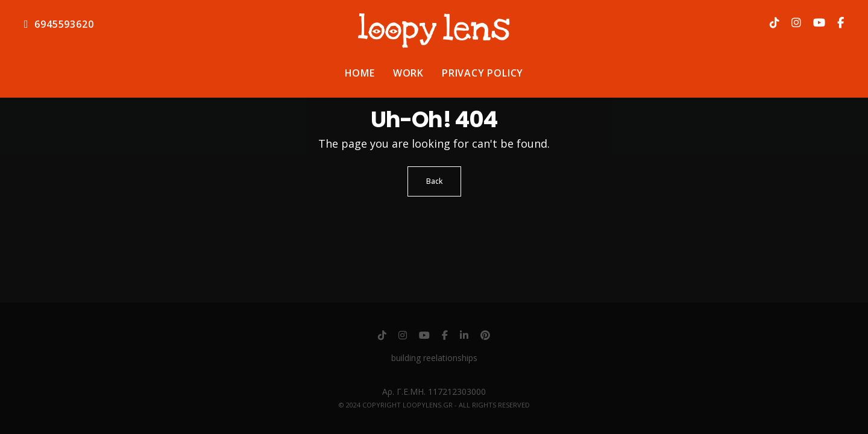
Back (434, 181)
